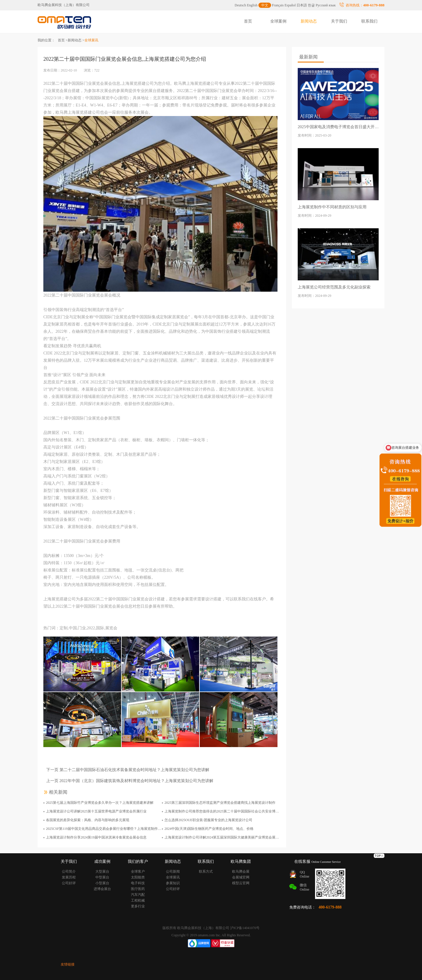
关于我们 (339, 21)
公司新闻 (173, 871)
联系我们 (369, 21)
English (252, 5)
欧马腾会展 (241, 871)
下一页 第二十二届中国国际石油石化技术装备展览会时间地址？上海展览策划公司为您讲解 (128, 770)
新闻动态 (309, 21)
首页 (248, 21)
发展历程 (69, 877)
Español (290, 5)
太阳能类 (138, 877)
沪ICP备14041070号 (245, 928)
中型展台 (102, 877)
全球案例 (278, 21)
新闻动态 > (76, 40)
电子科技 (138, 883)
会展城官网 (241, 877)
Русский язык (326, 5)
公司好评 (69, 883)
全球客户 (138, 871)
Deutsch (240, 5)
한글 (311, 5)
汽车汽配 (138, 895)
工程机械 (138, 900)
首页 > (63, 40)
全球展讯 (173, 877)
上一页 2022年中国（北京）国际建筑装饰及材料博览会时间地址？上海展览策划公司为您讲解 (130, 781)
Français (278, 5)
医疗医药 (138, 889)
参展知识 (173, 883)
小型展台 (102, 883)
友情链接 (68, 964)
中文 (265, 5)
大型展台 (102, 871)
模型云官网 (241, 883)
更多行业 (138, 906)
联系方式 (206, 871)
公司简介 (69, 871)
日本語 (302, 5)
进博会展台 (102, 889)
